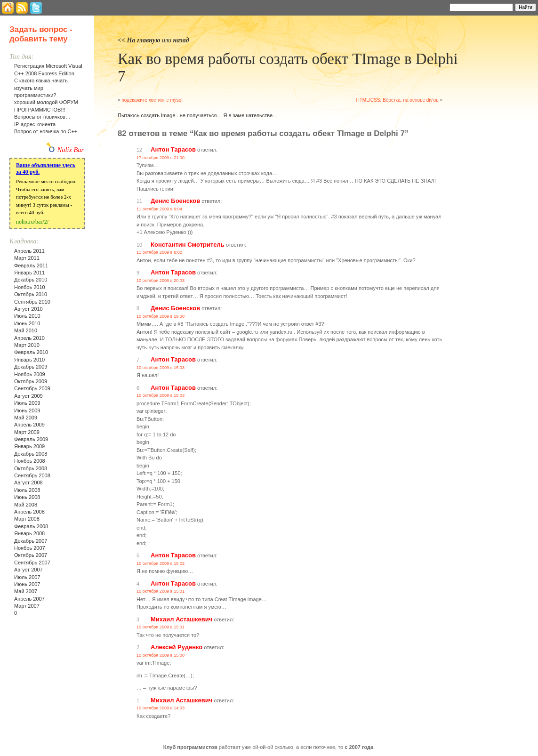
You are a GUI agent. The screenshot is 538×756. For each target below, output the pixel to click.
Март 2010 (27, 345)
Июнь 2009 (27, 410)
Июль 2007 (27, 577)
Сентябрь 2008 (32, 475)
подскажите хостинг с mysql (152, 100)
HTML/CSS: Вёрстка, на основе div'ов (397, 100)
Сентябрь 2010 (32, 302)
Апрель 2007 (29, 599)
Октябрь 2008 (31, 468)
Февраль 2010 (31, 352)
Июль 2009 (27, 403)
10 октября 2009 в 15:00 (161, 655)
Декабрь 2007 (31, 541)
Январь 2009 (29, 446)
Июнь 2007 (27, 584)
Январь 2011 (29, 273)
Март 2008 (27, 519)
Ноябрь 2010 (30, 287)
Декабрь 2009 (31, 367)
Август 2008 (28, 483)
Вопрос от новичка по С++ (46, 131)
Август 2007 (28, 570)
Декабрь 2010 (31, 280)
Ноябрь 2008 (30, 461)
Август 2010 (28, 309)
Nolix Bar (71, 150)
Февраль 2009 (31, 439)
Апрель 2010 (29, 338)
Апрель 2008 (29, 512)
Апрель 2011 (29, 251)
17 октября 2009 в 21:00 (161, 158)
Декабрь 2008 (31, 454)
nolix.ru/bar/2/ (32, 222)
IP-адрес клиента (35, 124)
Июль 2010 (27, 316)
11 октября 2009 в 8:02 (159, 252)
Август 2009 (28, 396)
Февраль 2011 (31, 265)
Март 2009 (27, 432)
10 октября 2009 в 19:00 (161, 316)
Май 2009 (26, 418)
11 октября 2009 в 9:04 (159, 209)
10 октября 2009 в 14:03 (161, 708)
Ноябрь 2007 (30, 548)
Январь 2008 (29, 533)
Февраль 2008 (31, 526)
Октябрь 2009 (31, 381)
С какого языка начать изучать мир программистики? (41, 88)
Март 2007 (27, 606)
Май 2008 (26, 505)
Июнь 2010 (27, 323)
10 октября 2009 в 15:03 (161, 368)
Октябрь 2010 (31, 294)
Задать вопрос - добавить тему (41, 34)
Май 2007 (26, 591)
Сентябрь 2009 (32, 388)
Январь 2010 (29, 360)
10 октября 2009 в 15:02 (161, 563)
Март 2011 (27, 258)
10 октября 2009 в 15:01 (161, 591)
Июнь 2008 (27, 497)
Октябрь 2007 (31, 555)
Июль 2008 (27, 490)
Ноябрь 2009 (30, 374)
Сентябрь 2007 (32, 563)
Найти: (437, 7)
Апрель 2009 (29, 425)
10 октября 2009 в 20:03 (161, 281)
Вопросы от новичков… (42, 117)
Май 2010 (26, 330)
